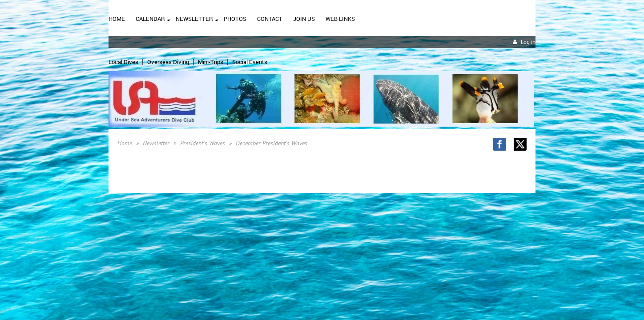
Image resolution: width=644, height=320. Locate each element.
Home (125, 143)
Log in (528, 42)
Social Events (250, 62)
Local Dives (123, 62)
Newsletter (156, 143)
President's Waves (203, 143)
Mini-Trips (211, 62)
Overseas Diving (168, 62)
